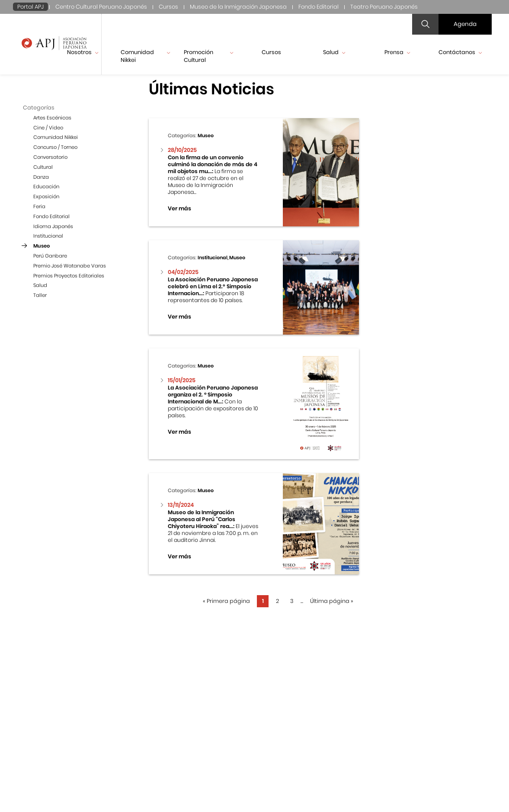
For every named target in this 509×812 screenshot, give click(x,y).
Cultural (43, 167)
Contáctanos (460, 52)
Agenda (465, 24)
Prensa (397, 52)
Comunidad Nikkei (145, 56)
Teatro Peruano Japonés (384, 7)
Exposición (46, 197)
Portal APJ (30, 7)
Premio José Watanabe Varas (70, 266)
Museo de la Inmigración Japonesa (238, 7)
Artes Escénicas (52, 118)
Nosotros (83, 52)
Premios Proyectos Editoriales (69, 276)
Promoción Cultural (208, 56)
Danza (41, 177)
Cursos (168, 7)
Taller (40, 295)
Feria (39, 206)
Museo (42, 246)
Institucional (48, 236)
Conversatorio (50, 157)
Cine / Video (48, 128)
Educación (46, 187)
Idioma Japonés (53, 226)
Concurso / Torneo (55, 147)
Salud (334, 52)
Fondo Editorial (319, 7)
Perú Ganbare (50, 256)
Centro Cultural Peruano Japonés (101, 7)
